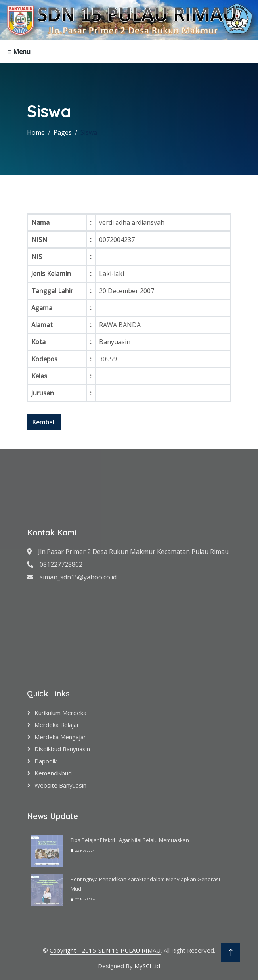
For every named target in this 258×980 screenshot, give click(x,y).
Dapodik (46, 761)
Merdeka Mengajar (60, 737)
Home (36, 132)
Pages (63, 132)
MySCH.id (147, 966)
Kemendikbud (53, 773)
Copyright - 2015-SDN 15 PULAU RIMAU (105, 950)
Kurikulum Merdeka (60, 713)
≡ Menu (19, 52)
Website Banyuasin (60, 785)
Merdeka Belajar (57, 725)
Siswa (89, 132)
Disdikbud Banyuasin (62, 749)
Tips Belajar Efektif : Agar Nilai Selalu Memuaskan (130, 840)
